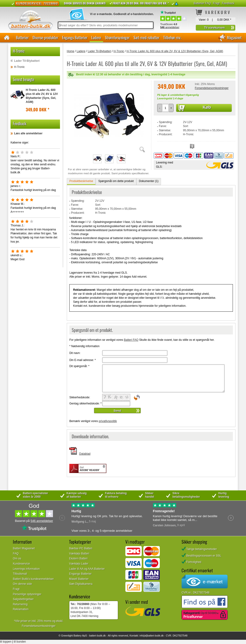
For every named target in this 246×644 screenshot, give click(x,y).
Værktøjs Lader (79, 564)
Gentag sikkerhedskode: (85, 403)
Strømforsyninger (117, 37)
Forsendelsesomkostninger (212, 88)
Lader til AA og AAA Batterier (87, 569)
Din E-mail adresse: (83, 360)
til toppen (6, 642)
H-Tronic (19, 67)
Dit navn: (75, 353)
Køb (207, 107)
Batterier (22, 37)
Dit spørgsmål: (79, 366)
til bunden (20, 642)
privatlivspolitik (108, 421)
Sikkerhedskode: (80, 397)
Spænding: (166, 122)
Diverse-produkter (45, 37)
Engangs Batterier (75, 37)
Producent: (166, 134)
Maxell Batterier (79, 579)
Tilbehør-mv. (172, 37)
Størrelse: (165, 130)
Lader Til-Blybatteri (27, 61)
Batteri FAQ (131, 340)
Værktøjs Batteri (79, 554)
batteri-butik (96, 636)
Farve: (163, 126)
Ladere (96, 37)
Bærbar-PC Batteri (81, 548)
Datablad (85, 454)
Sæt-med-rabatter (146, 37)
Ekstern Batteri (78, 559)
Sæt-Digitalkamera (81, 584)
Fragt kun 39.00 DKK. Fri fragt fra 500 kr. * (141, 3)
